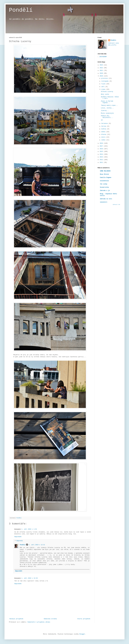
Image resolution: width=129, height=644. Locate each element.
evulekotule (104, 181)
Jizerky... (105, 111)
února (104, 137)
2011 (102, 163)
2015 (102, 152)
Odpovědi (20, 541)
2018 (102, 143)
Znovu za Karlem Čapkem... (107, 102)
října (104, 84)
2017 (102, 146)
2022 (102, 68)
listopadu (105, 81)
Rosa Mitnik (104, 174)
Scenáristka (104, 187)
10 (102, 120)
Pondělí (21, 10)
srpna (104, 89)
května (104, 129)
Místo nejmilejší (107, 113)
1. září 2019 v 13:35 (30, 578)
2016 (102, 149)
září (103, 87)
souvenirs (104, 202)
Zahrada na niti (106, 199)
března (104, 134)
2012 (102, 160)
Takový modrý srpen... (109, 105)
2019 (102, 76)
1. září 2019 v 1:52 (29, 529)
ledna (104, 140)
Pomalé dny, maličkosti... (107, 117)
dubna (104, 132)
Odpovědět (18, 537)
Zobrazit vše (116, 205)
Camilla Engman (106, 178)
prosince (105, 78)
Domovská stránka (50, 619)
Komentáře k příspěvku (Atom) (39, 622)
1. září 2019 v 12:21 (37, 545)
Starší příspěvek (84, 619)
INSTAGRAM (103, 57)
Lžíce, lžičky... (107, 108)
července (105, 124)
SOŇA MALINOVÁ (105, 171)
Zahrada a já (105, 191)
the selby (104, 184)
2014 (102, 154)
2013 (102, 157)
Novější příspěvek (16, 619)
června (104, 126)
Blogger (82, 634)
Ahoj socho (105, 94)
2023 (102, 65)
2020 (102, 73)
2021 (102, 71)
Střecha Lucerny (107, 92)
